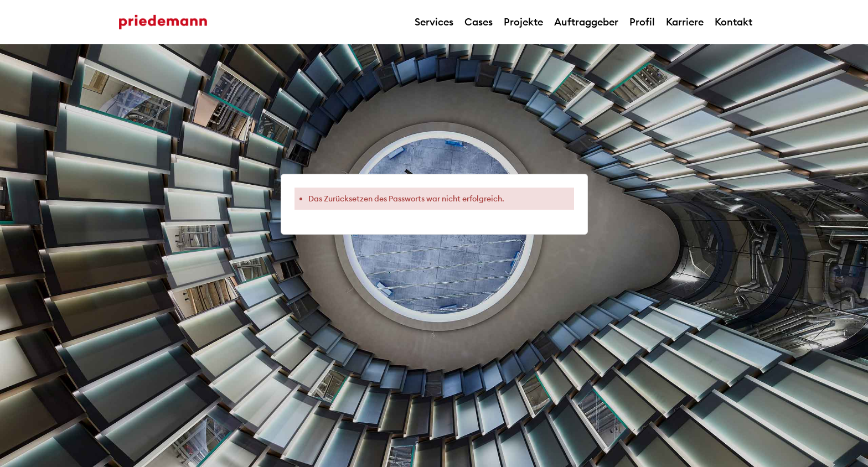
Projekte (523, 22)
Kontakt (733, 22)
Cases (479, 22)
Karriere (685, 22)
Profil (642, 22)
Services (434, 22)
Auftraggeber (586, 22)
